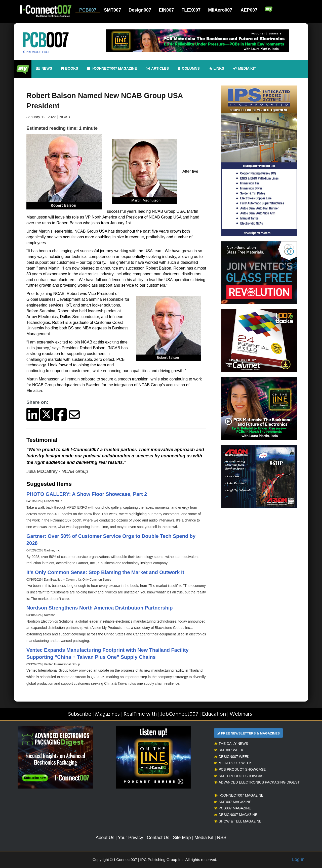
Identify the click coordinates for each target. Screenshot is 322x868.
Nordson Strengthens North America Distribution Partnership (100, 608)
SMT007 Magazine (233, 802)
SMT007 (112, 10)
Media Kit (204, 838)
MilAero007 (220, 10)
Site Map (182, 838)
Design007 (140, 10)
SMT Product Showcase (240, 776)
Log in (298, 859)
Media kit (245, 69)
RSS (222, 838)
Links (216, 69)
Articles (157, 69)
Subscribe (80, 714)
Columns (189, 69)
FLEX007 (191, 10)
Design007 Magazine (236, 815)
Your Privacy (131, 838)
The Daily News (231, 744)
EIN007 (166, 10)
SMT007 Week (229, 750)
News (44, 69)
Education (214, 714)
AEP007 (249, 10)
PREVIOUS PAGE (36, 52)
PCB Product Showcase (240, 769)
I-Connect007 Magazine (112, 69)
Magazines (107, 714)
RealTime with (140, 714)
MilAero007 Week (233, 763)
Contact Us (158, 838)
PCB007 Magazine (232, 808)
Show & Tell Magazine (238, 821)
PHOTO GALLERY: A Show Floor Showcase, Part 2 (87, 494)
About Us (105, 838)
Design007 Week (232, 757)
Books (70, 69)
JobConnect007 (179, 714)
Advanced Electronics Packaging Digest (257, 782)
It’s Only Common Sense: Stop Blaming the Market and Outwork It (105, 572)
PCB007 (88, 10)
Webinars (241, 714)
